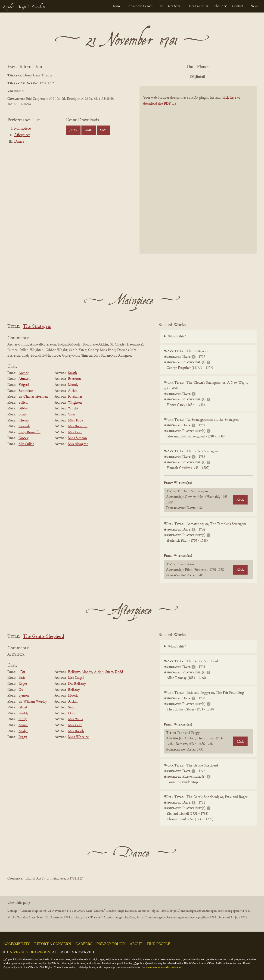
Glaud (23, 707)
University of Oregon (29, 952)
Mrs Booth (76, 731)
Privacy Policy (111, 944)
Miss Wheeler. (79, 737)
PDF (159, 77)
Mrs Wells (75, 719)
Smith (73, 373)
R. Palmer (75, 397)
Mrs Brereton (78, 426)
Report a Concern (53, 944)
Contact (237, 6)
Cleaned (210, 77)
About (218, 6)
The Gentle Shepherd (43, 637)
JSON (73, 130)
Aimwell (25, 379)
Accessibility (17, 944)
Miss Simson (77, 438)
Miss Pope (76, 421)
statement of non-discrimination (164, 967)
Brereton (74, 379)
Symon (24, 696)
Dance (19, 142)
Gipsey (23, 438)
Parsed (235, 77)
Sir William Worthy (33, 702)
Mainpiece (22, 129)
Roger (23, 684)
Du (23, 672)
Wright (73, 408)
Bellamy (74, 672)
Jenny (23, 719)
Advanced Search (140, 6)
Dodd (119, 672)
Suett (109, 672)
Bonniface (26, 391)
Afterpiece (22, 135)
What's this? (177, 336)
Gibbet (23, 408)
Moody (73, 385)
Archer (23, 373)
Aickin (73, 391)
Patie (22, 678)
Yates (72, 415)
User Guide (196, 6)
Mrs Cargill (76, 678)
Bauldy (23, 713)
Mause (23, 725)
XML (89, 130)
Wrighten (75, 403)
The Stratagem (37, 327)
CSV (103, 130)
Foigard (24, 385)
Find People (158, 944)
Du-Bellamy (77, 684)
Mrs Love (75, 432)
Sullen (23, 403)
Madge (23, 731)
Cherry (24, 421)
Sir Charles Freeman (33, 397)
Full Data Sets (170, 6)
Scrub (23, 415)
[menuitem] (116, 6)
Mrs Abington (78, 444)
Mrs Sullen (26, 444)
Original (184, 77)
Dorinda (24, 426)
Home (116, 6)
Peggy (23, 737)
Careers (84, 944)
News (254, 6)
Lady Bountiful (30, 432)
